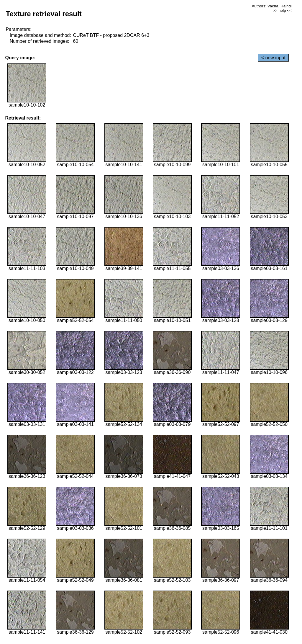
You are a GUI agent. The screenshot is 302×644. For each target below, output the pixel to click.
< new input (273, 58)
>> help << (282, 10)
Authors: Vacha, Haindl (271, 6)
